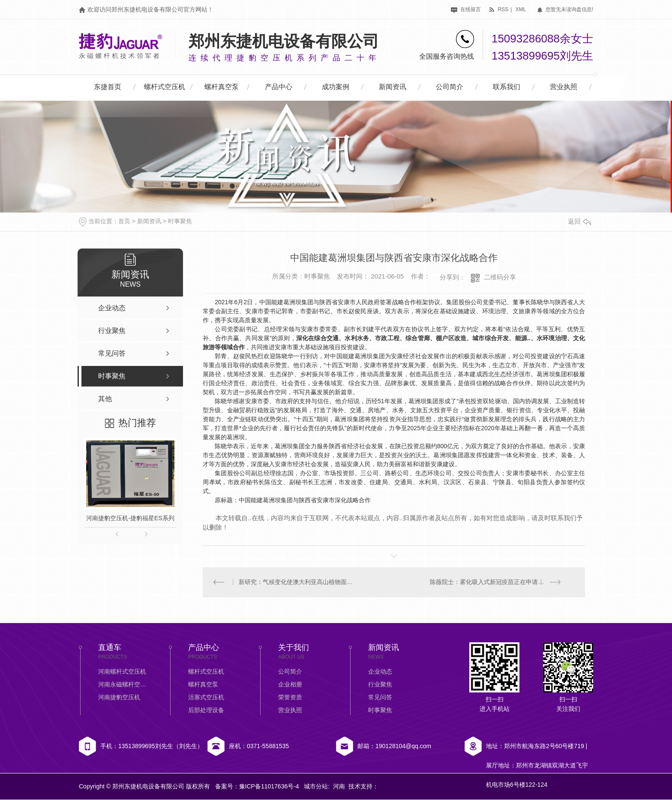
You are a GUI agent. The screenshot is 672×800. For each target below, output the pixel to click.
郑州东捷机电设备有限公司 (284, 41)
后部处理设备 (206, 710)
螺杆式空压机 (165, 87)
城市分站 (316, 787)
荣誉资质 (290, 698)
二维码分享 (500, 277)
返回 (579, 221)
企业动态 (380, 672)
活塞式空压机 (206, 698)
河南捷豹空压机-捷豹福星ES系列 (130, 518)
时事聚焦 (180, 221)
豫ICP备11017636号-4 (269, 787)
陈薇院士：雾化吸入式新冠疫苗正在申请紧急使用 (496, 582)
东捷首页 (108, 87)
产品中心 (279, 87)
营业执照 (564, 87)
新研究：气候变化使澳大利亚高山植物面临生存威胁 (298, 582)
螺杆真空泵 (222, 87)
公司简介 (450, 87)
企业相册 (290, 685)
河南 (339, 787)
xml (521, 9)
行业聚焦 (380, 685)
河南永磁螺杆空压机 (124, 685)
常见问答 (380, 698)
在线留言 (466, 9)
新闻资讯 (393, 87)
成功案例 (336, 87)
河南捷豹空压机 (119, 698)
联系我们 (507, 87)
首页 (124, 221)
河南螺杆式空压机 (122, 672)
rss (498, 9)
